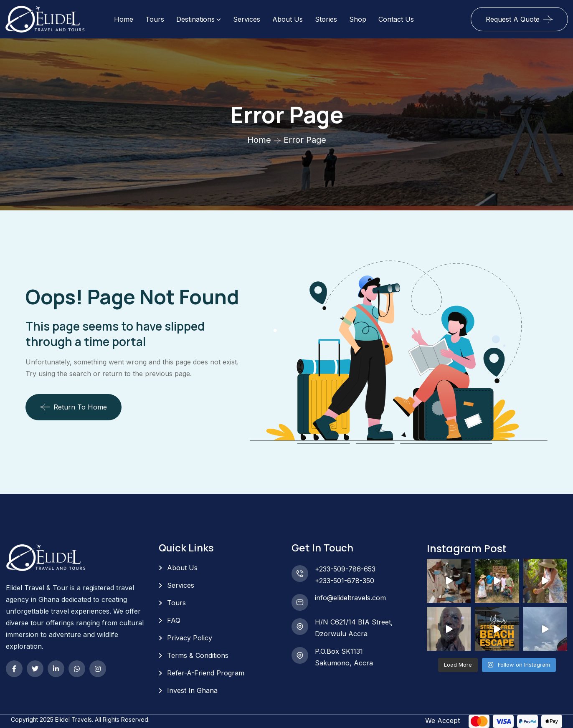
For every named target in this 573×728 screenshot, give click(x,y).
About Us (288, 19)
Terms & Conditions (198, 655)
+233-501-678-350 (345, 581)
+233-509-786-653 (345, 569)
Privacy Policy (190, 638)
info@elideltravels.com (350, 598)
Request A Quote (513, 19)
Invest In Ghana (192, 690)
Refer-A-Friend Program (206, 673)
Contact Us (396, 19)
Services (247, 19)
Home (124, 19)
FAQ (174, 620)
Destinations (195, 19)
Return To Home (74, 407)
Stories (326, 19)
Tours (155, 19)
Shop (358, 19)
